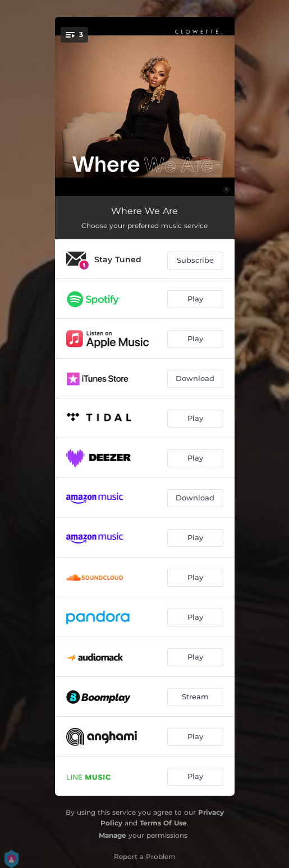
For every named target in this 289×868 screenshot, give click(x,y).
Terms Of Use (163, 823)
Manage (113, 835)
